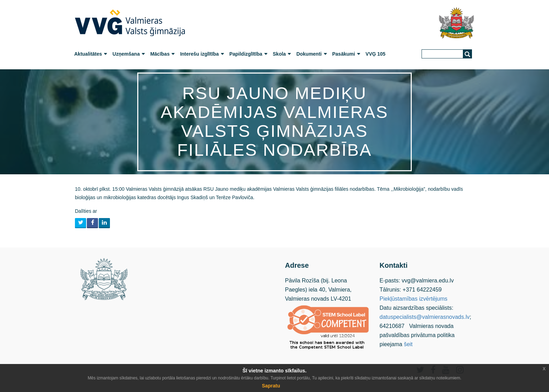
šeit (408, 344)
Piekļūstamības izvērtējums (414, 299)
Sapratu (271, 386)
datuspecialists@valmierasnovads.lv (425, 317)
